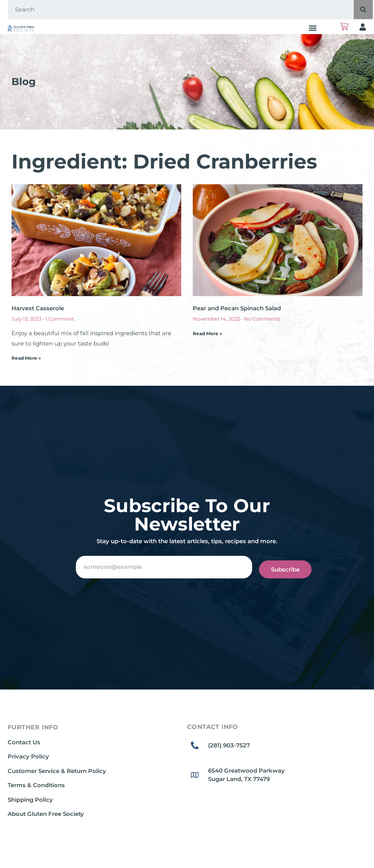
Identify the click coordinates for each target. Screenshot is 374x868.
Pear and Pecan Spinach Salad (237, 308)
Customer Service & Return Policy (57, 771)
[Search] (363, 10)
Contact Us (24, 742)
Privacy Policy (28, 756)
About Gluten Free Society (46, 814)
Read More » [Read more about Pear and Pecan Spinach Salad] (208, 333)
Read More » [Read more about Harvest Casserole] (26, 358)
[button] (312, 28)
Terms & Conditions (36, 785)
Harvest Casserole (38, 308)
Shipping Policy (30, 800)
